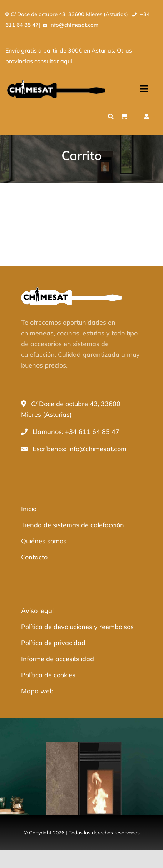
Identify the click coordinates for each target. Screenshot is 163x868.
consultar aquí (53, 61)
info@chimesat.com (74, 25)
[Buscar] (111, 116)
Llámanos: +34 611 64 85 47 (76, 432)
